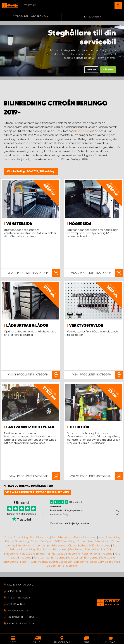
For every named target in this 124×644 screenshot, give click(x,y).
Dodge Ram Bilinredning (62, 566)
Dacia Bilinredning (85, 537)
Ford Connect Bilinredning (49, 558)
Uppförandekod (17, 611)
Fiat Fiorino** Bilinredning (52, 550)
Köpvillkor (14, 591)
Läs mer (108, 70)
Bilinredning (47, 172)
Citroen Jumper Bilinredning (49, 546)
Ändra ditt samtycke (21, 623)
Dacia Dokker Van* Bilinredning (69, 562)
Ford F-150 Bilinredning (34, 562)
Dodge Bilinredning (17, 541)
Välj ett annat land (20, 585)
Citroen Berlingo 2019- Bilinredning (89, 546)
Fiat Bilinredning (40, 537)
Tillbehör (79, 427)
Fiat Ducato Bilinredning (35, 554)
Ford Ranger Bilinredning (97, 554)
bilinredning (82, 131)
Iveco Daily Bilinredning (104, 562)
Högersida (80, 224)
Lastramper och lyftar (30, 427)
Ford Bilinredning (62, 537)
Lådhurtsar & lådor (27, 326)
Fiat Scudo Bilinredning (66, 554)
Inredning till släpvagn (23, 617)
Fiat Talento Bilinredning (84, 550)
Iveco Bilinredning (109, 537)
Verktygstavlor (86, 326)
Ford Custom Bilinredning (83, 558)
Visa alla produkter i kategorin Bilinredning (37, 492)
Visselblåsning (17, 604)
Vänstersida (19, 224)
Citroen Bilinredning (16, 537)
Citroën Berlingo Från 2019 (23, 172)
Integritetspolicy (19, 598)
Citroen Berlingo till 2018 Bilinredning (53, 541)
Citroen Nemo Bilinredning (93, 541)
